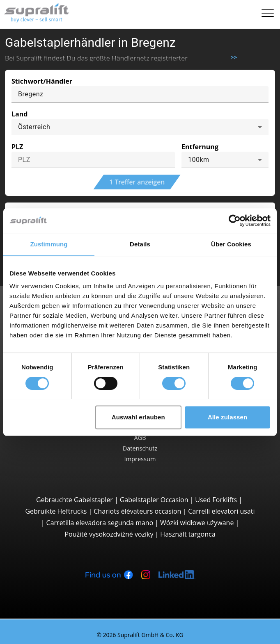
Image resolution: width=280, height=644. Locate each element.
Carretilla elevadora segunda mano (100, 523)
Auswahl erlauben (138, 417)
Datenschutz (140, 448)
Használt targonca (188, 534)
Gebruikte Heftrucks (56, 511)
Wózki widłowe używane (197, 523)
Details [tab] (140, 244)
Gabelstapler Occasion (154, 500)
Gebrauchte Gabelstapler (75, 500)
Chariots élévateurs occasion (137, 511)
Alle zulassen (227, 417)
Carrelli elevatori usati (221, 511)
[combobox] (140, 127)
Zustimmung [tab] (49, 244)
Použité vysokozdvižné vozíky (109, 534)
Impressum (140, 459)
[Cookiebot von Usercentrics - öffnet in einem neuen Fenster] (235, 221)
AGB (140, 437)
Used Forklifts (216, 500)
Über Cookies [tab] (231, 244)
